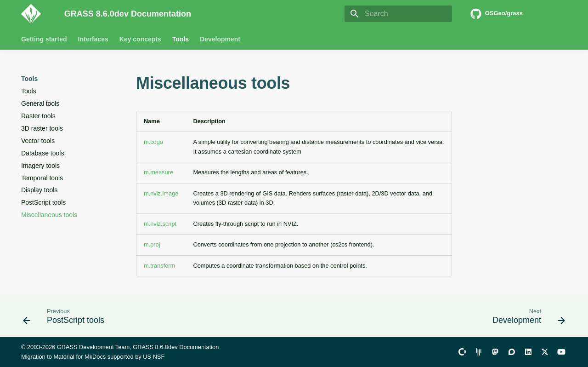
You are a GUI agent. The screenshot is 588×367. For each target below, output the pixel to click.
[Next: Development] (526, 319)
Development (220, 39)
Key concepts (140, 39)
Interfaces (93, 39)
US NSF (154, 357)
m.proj (152, 244)
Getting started (44, 39)
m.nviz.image (161, 193)
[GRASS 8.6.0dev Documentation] (35, 14)
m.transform (159, 266)
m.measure (158, 172)
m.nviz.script (160, 224)
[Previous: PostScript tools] (66, 319)
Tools (181, 39)
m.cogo (153, 142)
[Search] (398, 14)
